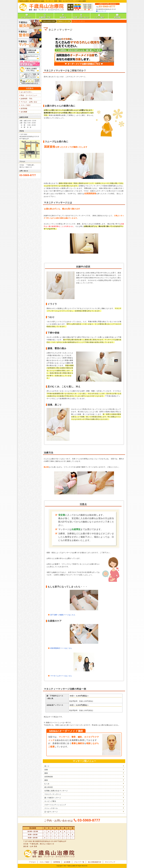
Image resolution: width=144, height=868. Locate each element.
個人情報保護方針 (95, 862)
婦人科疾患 (49, 787)
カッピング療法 (50, 801)
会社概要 (24, 112)
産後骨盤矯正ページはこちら (61, 648)
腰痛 (46, 773)
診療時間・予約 (26, 99)
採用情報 (24, 108)
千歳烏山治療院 (71, 866)
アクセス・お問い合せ (29, 102)
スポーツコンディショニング (55, 805)
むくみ (47, 784)
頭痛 (46, 770)
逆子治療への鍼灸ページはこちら (63, 615)
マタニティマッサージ (53, 794)
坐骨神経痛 (49, 777)
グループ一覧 (79, 862)
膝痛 (46, 780)
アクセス (32, 862)
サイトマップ (101, 11)
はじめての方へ (26, 92)
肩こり (47, 766)
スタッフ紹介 (26, 105)
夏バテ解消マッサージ (53, 798)
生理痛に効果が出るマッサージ (56, 791)
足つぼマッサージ (51, 812)
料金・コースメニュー (29, 95)
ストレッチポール (51, 808)
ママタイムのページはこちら (61, 676)
